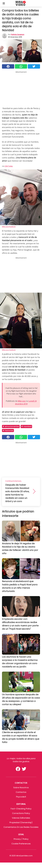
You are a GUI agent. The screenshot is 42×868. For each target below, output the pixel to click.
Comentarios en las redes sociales (21, 827)
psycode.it (21, 797)
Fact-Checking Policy (21, 809)
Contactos (21, 792)
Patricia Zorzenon (18, 35)
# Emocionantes (11, 426)
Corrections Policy (21, 813)
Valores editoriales (21, 818)
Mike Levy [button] (22, 401)
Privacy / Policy (21, 839)
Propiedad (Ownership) (21, 822)
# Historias (8, 430)
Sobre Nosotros (21, 788)
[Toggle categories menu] (4, 3)
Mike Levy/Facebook (9, 227)
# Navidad (26, 426)
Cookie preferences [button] (21, 844)
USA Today (9, 166)
